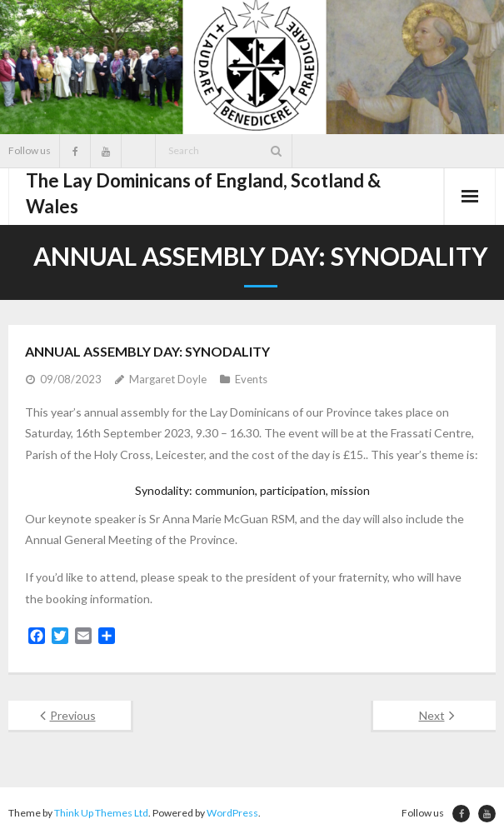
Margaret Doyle (168, 379)
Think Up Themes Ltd (101, 813)
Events (251, 379)
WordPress (232, 813)
